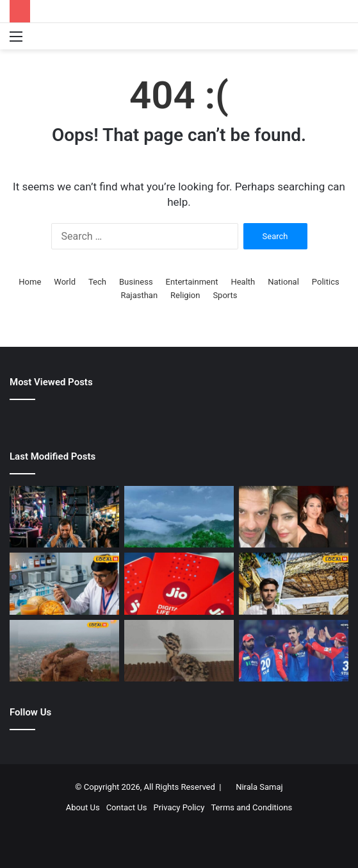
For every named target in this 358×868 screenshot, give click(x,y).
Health (243, 282)
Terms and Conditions (251, 807)
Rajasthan (139, 295)
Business (136, 282)
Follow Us (30, 712)
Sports (225, 295)
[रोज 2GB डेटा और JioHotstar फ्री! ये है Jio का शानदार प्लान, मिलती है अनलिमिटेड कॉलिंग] (179, 583)
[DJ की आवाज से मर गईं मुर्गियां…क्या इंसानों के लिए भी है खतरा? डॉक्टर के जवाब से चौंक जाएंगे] (64, 517)
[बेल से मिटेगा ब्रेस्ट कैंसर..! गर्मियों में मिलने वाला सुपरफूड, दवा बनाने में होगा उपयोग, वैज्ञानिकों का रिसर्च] (64, 583)
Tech (97, 282)
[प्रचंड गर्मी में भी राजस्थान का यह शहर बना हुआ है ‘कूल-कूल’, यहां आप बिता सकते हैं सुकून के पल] (179, 517)
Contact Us (127, 807)
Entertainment (192, 282)
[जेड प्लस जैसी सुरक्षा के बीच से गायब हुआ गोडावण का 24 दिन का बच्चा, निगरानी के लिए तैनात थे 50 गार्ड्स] (179, 651)
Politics (326, 282)
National (283, 282)
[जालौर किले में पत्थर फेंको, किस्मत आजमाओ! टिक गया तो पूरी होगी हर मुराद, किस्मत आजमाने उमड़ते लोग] (64, 651)
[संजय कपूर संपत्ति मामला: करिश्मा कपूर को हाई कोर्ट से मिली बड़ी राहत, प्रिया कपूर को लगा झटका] (294, 517)
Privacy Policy (179, 807)
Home (30, 282)
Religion (185, 295)
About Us (83, 807)
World (65, 282)
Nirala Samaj (259, 787)
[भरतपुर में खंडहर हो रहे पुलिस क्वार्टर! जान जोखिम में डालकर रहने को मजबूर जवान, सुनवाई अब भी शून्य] (294, 583)
